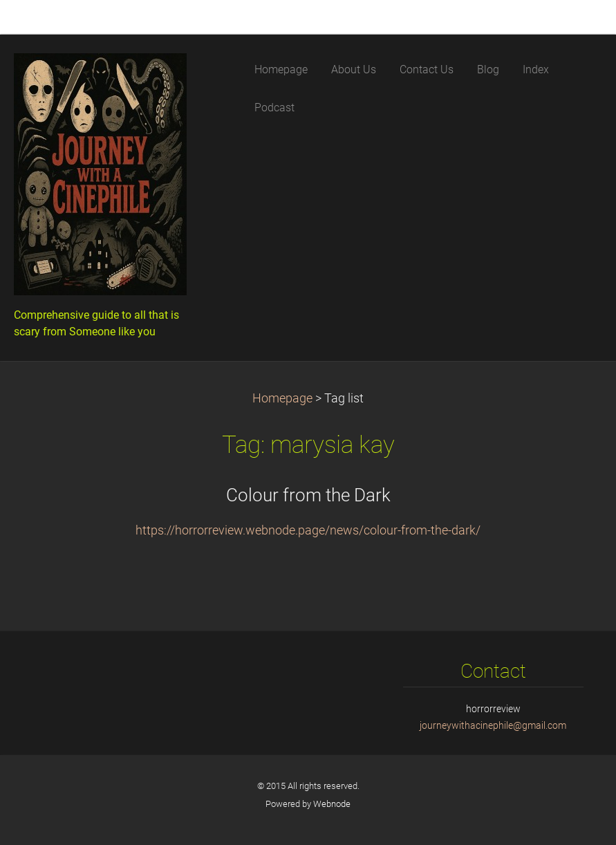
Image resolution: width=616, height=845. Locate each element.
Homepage (282, 398)
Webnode (332, 804)
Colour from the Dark (308, 495)
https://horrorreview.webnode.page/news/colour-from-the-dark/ (308, 530)
